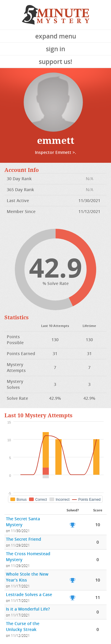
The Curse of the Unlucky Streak (23, 626)
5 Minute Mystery (56, 15)
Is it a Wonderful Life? (28, 609)
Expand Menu (56, 36)
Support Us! (55, 62)
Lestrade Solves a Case (29, 594)
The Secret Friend (24, 539)
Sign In (55, 49)
